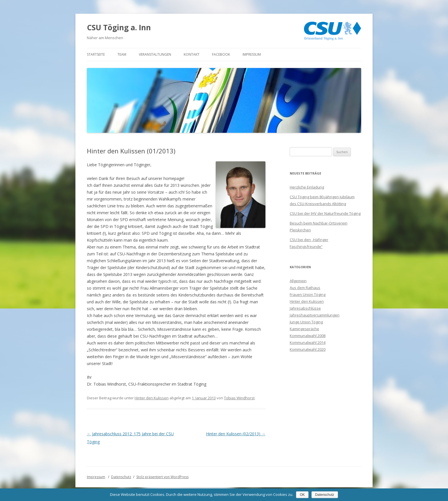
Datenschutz (121, 477)
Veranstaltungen (155, 54)
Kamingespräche (304, 329)
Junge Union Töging (306, 322)
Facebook (221, 54)
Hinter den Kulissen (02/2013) (236, 434)
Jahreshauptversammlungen (315, 315)
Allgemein (298, 281)
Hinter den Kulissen (152, 398)
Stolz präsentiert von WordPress (162, 477)
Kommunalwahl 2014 (308, 342)
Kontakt (192, 54)
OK (302, 495)
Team (122, 54)
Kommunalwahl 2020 (308, 349)
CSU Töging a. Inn (119, 27)
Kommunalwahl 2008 (308, 336)
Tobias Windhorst (239, 398)
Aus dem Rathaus (305, 288)
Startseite (96, 54)
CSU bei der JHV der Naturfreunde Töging (325, 213)
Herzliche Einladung (307, 187)
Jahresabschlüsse (305, 308)
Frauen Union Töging (308, 294)
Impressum (252, 54)
